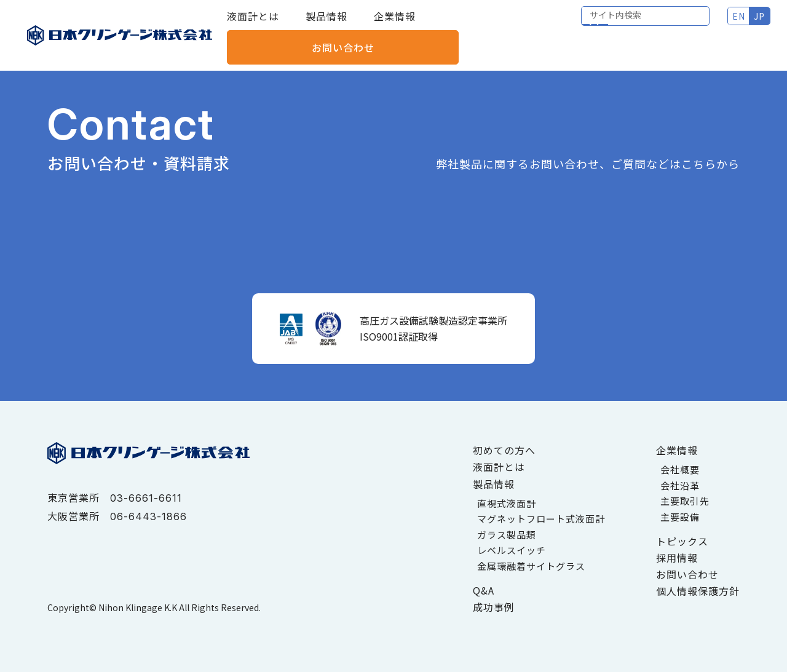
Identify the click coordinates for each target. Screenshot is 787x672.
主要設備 (680, 517)
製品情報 (326, 25)
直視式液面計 (507, 503)
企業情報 (395, 25)
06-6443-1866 (148, 516)
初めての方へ (504, 450)
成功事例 (494, 607)
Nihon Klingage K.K (138, 607)
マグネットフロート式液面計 (541, 519)
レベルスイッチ (512, 550)
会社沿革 (680, 485)
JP (625, 25)
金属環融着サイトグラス (531, 566)
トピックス (682, 541)
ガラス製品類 (507, 535)
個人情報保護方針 (698, 591)
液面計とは (253, 25)
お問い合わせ (719, 25)
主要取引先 (685, 501)
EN (604, 25)
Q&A (484, 590)
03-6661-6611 (146, 498)
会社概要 (680, 469)
